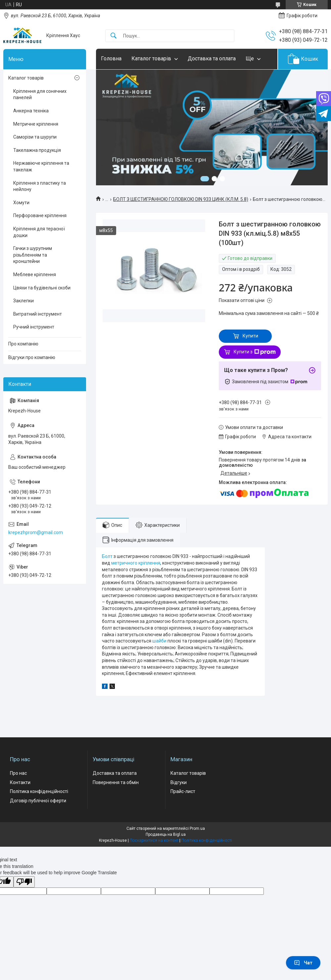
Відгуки (179, 782)
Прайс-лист (183, 791)
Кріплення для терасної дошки (39, 232)
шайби (159, 641)
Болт (107, 556)
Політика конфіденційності (39, 791)
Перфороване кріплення (40, 215)
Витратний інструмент (38, 314)
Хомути (21, 203)
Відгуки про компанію (32, 357)
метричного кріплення (136, 563)
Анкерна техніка (31, 111)
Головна (111, 59)
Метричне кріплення (36, 124)
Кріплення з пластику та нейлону (40, 186)
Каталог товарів (151, 59)
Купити (250, 336)
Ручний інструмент (34, 327)
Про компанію (23, 344)
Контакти (20, 782)
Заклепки (24, 301)
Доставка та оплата (212, 59)
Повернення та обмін (116, 782)
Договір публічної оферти (38, 801)
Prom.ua (197, 828)
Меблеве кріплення (35, 275)
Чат (303, 963)
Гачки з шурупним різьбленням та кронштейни (33, 255)
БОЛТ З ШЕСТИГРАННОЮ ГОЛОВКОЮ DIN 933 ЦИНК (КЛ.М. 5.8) (181, 199)
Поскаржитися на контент (154, 840)
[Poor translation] (24, 882)
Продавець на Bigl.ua (166, 834)
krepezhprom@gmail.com (36, 532)
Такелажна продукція (37, 150)
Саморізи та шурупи (35, 137)
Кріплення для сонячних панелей (40, 94)
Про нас (18, 773)
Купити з (255, 352)
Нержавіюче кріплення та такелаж (41, 166)
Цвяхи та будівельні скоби (42, 288)
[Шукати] (114, 36)
